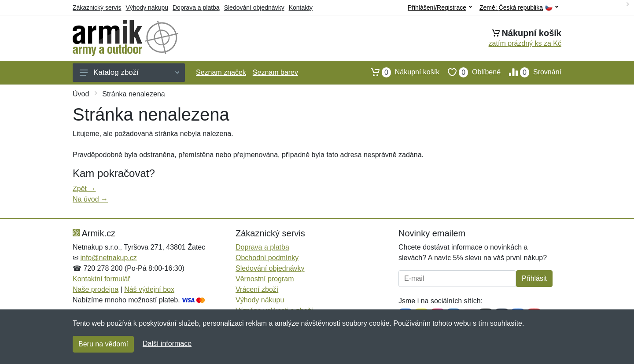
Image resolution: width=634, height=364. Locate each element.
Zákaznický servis (97, 7)
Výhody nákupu (147, 7)
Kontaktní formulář (101, 279)
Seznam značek (221, 72)
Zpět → (84, 189)
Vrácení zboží (257, 289)
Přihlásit (534, 278)
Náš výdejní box (149, 289)
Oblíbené (470, 72)
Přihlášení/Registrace (440, 7)
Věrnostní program (265, 279)
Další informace (167, 344)
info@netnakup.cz (108, 258)
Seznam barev (275, 72)
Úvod (81, 94)
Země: (519, 8)
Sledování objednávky (254, 7)
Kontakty (301, 7)
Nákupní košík (401, 72)
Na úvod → (90, 199)
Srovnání (531, 72)
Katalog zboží (129, 72)
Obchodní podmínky (267, 258)
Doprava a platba (196, 7)
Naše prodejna (96, 289)
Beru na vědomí (103, 344)
